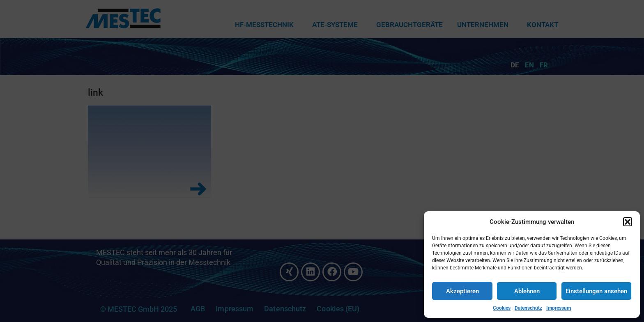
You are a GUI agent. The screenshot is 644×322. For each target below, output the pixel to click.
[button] (628, 222)
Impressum (559, 308)
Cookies (502, 308)
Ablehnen (527, 291)
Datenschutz (528, 308)
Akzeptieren (462, 291)
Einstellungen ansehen (596, 291)
